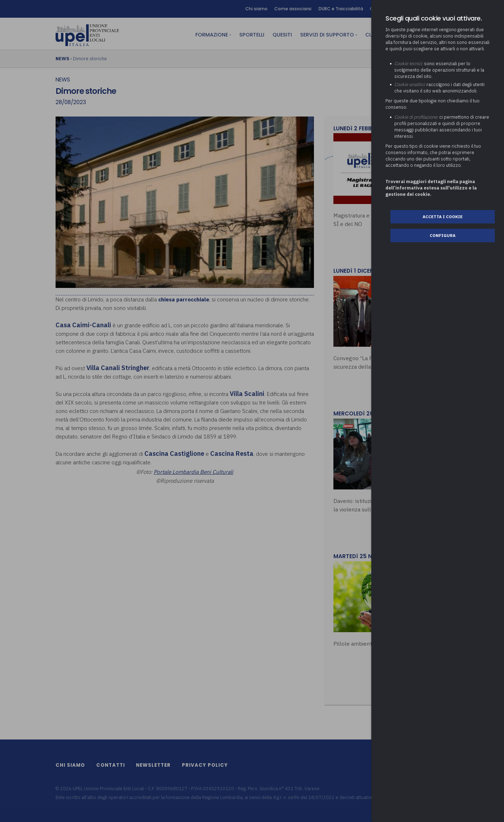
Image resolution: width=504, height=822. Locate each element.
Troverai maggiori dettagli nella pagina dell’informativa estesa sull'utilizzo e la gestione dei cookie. (431, 188)
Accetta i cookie (443, 217)
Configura (443, 235)
